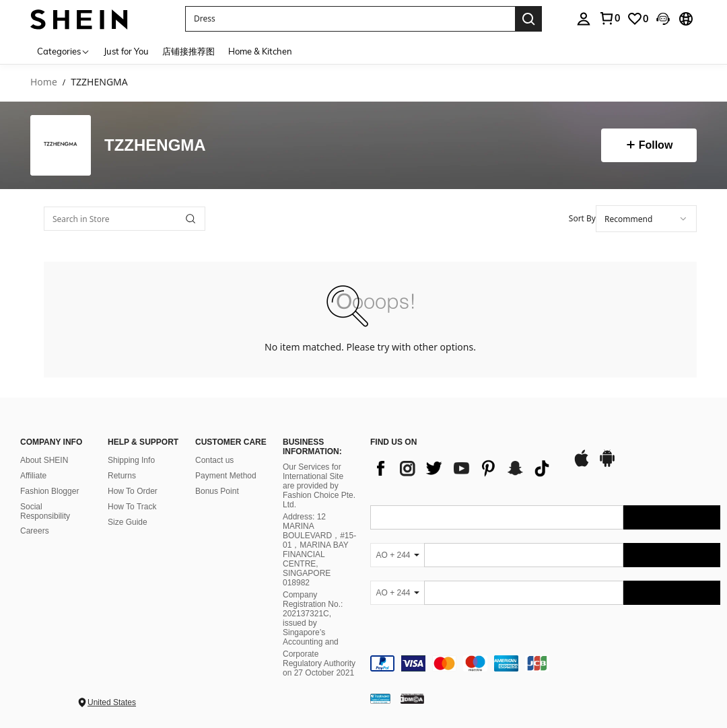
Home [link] (44, 82)
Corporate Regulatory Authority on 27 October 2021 (319, 663)
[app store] (582, 465)
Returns (122, 476)
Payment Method (226, 476)
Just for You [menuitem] (126, 51)
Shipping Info (131, 460)
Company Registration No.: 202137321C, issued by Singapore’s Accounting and (313, 618)
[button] (350, 19)
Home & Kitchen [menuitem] (260, 51)
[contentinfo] (545, 663)
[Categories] (64, 51)
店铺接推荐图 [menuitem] (188, 51)
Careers (35, 531)
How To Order (133, 491)
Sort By (582, 218)
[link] (637, 19)
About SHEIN (44, 460)
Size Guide (128, 522)
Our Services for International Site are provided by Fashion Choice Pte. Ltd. (319, 486)
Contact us (214, 460)
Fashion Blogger (49, 491)
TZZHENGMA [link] (99, 82)
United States (112, 702)
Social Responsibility (45, 511)
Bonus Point (217, 491)
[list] (464, 468)
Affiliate (33, 476)
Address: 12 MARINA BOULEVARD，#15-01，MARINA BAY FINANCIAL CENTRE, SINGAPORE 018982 (319, 550)
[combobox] (646, 219)
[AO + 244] (397, 555)
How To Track (132, 507)
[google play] (607, 465)
